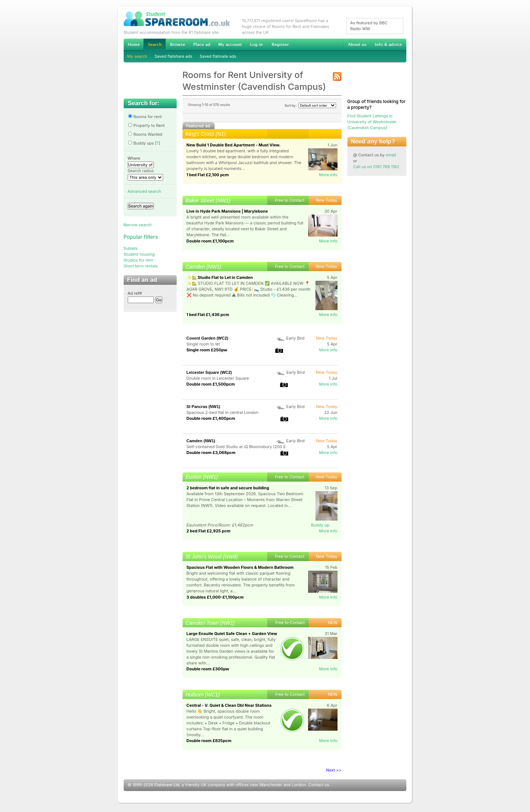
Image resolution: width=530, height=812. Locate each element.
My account (230, 45)
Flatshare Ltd (167, 785)
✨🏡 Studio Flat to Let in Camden (220, 277)
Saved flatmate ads (218, 56)
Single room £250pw (207, 350)
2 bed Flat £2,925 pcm (209, 531)
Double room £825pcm (209, 741)
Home (134, 45)
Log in (256, 45)
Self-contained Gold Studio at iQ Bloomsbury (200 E (236, 447)
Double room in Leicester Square (218, 378)
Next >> (334, 770)
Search (155, 45)
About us (357, 45)
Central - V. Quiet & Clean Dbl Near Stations (229, 705)
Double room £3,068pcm (211, 453)
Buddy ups (141, 143)
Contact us (319, 785)
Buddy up (320, 525)
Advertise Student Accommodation (202, 45)
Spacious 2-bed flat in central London (223, 412)
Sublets (131, 248)
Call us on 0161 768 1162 (376, 167)
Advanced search (144, 191)
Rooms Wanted (145, 134)
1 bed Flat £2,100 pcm (208, 175)
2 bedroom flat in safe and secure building (228, 488)
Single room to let (203, 344)
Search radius (141, 171)
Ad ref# (135, 293)
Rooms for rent (145, 117)
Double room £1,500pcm (211, 384)
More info (328, 175)
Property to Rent (146, 125)
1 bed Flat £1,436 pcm (208, 315)
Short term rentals (141, 266)
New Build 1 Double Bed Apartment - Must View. (234, 145)
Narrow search (138, 225)
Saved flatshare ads (173, 56)
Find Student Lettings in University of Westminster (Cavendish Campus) (372, 122)
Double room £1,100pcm (210, 241)
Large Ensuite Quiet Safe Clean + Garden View (232, 634)
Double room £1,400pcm (211, 418)
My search (137, 56)
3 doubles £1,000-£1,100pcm (215, 597)
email (391, 155)
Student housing (139, 254)
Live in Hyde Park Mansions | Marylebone (227, 211)
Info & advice (388, 45)
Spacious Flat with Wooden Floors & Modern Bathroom (240, 567)
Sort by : (310, 105)
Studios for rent (138, 260)
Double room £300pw (208, 669)
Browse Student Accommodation (177, 45)
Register (280, 45)
